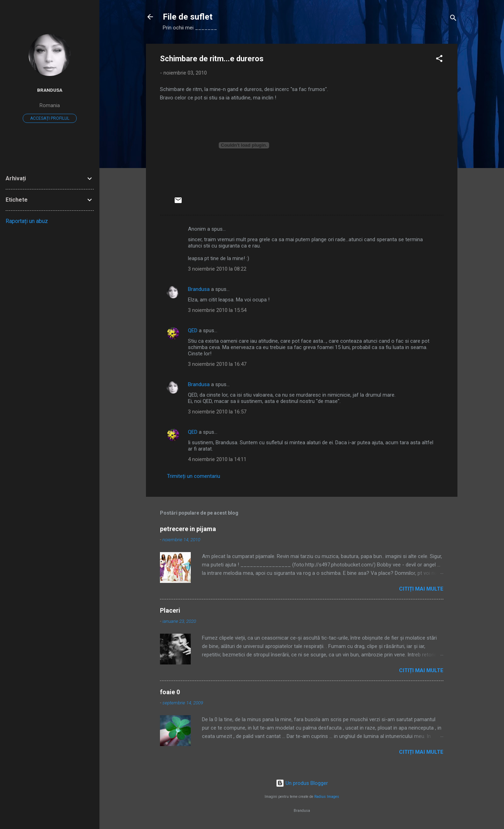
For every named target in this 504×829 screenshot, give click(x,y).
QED (193, 330)
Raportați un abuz (27, 221)
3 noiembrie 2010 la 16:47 (217, 364)
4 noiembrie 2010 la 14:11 (217, 459)
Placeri (170, 610)
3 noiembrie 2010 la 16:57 (217, 412)
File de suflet (188, 17)
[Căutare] (453, 19)
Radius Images (327, 797)
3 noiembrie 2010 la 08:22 (217, 269)
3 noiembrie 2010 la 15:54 (217, 310)
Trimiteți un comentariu (194, 476)
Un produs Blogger (302, 783)
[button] (439, 60)
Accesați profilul (50, 118)
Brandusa (199, 289)
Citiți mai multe (421, 589)
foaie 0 (170, 692)
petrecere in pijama (188, 529)
